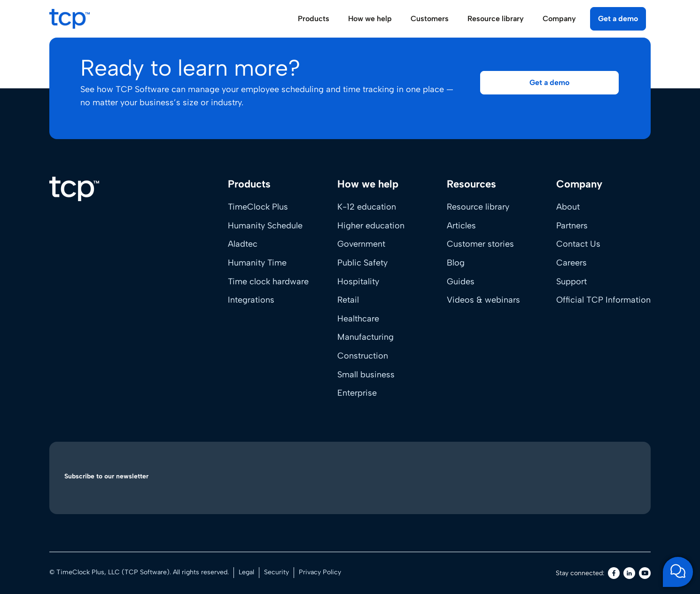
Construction (363, 356)
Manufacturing (366, 337)
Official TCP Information (603, 300)
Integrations (251, 300)
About (568, 207)
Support (572, 281)
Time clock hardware (268, 281)
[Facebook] (614, 573)
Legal (246, 572)
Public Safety (362, 263)
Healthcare (358, 319)
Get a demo (618, 19)
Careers (572, 263)
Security (276, 572)
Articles (461, 226)
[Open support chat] (678, 572)
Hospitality (358, 281)
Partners (572, 226)
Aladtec (243, 244)
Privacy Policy (320, 572)
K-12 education (367, 207)
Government (361, 244)
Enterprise (357, 393)
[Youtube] (645, 573)
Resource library (478, 207)
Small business (366, 375)
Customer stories (480, 244)
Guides (461, 281)
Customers (430, 19)
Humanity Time (257, 263)
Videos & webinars (483, 300)
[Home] (74, 189)
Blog (456, 263)
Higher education (371, 226)
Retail (348, 300)
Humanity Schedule (265, 226)
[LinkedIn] (629, 573)
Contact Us (578, 244)
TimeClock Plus (258, 207)
